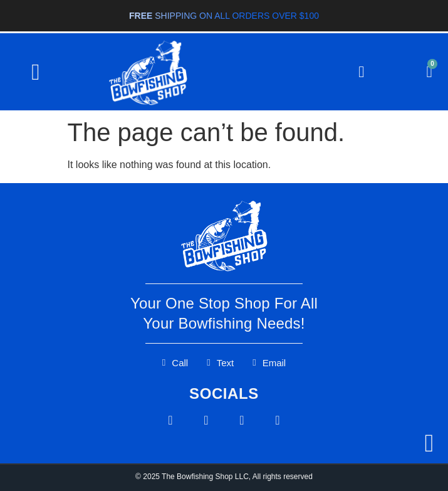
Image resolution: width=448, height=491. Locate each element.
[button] (35, 72)
